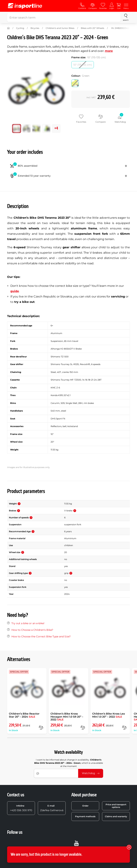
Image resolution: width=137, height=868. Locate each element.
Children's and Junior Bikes (60, 28)
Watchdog (91, 773)
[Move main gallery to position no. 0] (17, 129)
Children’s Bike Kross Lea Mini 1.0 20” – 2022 (109, 715)
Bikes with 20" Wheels (92, 28)
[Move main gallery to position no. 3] (46, 129)
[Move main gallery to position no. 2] (36, 129)
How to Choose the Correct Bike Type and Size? (41, 636)
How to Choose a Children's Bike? (32, 630)
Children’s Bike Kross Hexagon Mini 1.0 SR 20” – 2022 (67, 717)
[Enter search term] (64, 17)
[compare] (41, 728)
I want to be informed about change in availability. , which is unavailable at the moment (69, 763)
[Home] (8, 28)
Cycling (20, 28)
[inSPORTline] (25, 6)
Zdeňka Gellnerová (52, 808)
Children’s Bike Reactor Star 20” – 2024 (24, 715)
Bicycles (35, 28)
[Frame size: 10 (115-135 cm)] (83, 65)
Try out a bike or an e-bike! (28, 623)
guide (15, 291)
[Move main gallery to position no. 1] (27, 129)
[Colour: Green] (75, 83)
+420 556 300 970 (21, 808)
